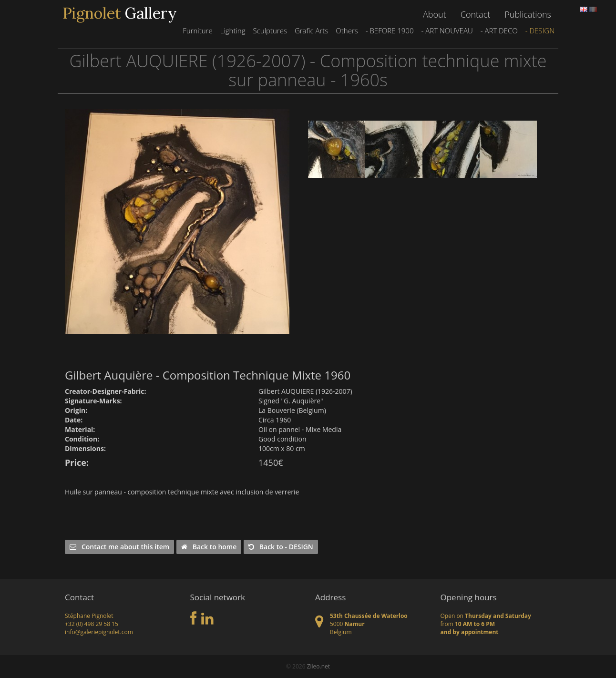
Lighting (233, 31)
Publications (528, 14)
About (435, 14)
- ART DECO (499, 31)
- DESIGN (540, 31)
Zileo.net (318, 666)
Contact (475, 14)
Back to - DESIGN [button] (281, 547)
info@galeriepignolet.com (99, 632)
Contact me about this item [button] (119, 547)
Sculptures (270, 31)
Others (347, 31)
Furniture (197, 31)
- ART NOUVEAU (447, 31)
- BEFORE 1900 (390, 31)
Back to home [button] (209, 547)
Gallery (120, 13)
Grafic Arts (311, 31)
